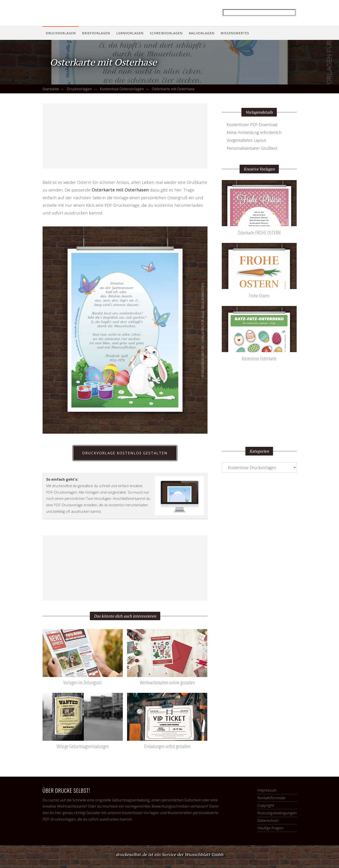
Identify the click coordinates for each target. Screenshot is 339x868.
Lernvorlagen (130, 33)
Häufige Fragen (270, 828)
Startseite (51, 89)
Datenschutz (268, 821)
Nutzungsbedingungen (277, 813)
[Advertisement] (125, 136)
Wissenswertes (235, 33)
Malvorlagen (202, 33)
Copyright (266, 805)
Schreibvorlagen (166, 33)
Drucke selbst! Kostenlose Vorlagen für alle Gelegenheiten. (72, 13)
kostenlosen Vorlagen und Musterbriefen (157, 813)
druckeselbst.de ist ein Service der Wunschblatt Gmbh (169, 854)
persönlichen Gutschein (181, 800)
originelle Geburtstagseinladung (122, 800)
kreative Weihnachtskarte (64, 806)
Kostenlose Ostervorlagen (122, 89)
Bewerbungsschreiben (171, 806)
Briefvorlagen (96, 33)
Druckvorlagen (61, 33)
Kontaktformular (272, 798)
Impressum (267, 790)
